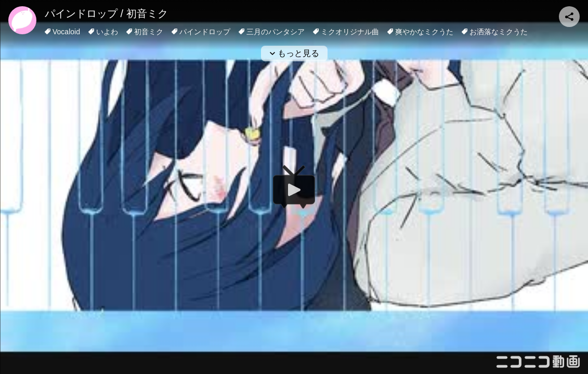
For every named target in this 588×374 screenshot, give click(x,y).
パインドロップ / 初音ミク (106, 14)
